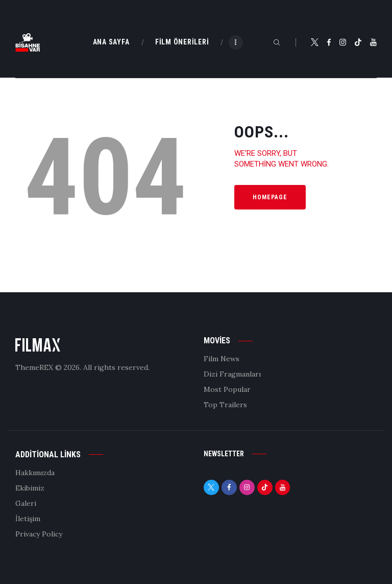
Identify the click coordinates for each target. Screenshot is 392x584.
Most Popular (227, 389)
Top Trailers (225, 405)
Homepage (270, 197)
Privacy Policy (39, 534)
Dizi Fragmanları (232, 374)
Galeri (26, 503)
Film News (222, 359)
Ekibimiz (30, 488)
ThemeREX (34, 367)
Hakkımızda (35, 473)
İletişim (28, 519)
